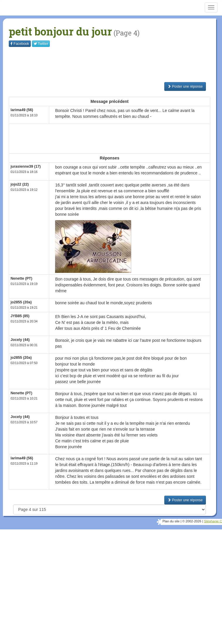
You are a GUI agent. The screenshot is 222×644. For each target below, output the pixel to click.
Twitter (41, 44)
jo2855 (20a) (21, 302)
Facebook (20, 44)
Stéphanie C (213, 521)
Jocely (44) (20, 340)
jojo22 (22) (20, 184)
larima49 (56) (22, 110)
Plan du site (171, 521)
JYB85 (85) (20, 316)
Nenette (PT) (21, 278)
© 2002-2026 (192, 521)
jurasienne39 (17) (26, 166)
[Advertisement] (115, 64)
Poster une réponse (185, 86)
